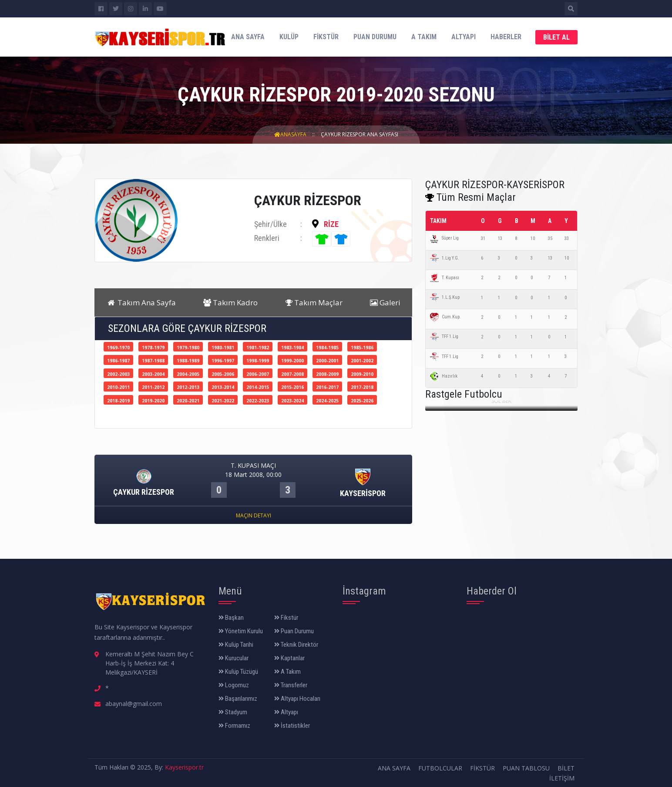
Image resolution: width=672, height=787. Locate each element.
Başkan (231, 618)
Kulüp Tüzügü (238, 672)
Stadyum (233, 712)
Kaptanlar (289, 658)
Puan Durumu (375, 37)
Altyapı (464, 37)
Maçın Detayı (254, 515)
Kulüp (289, 37)
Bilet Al (556, 37)
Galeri (385, 302)
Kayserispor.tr (184, 767)
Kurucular (234, 658)
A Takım (424, 37)
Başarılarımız (238, 699)
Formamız (234, 726)
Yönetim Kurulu (241, 631)
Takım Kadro (230, 302)
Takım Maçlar (314, 302)
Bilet (566, 768)
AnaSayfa (290, 134)
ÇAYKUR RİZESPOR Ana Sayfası (360, 134)
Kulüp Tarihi (236, 645)
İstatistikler (292, 726)
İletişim (562, 778)
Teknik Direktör (296, 645)
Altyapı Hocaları (297, 699)
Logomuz (234, 685)
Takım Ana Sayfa (141, 302)
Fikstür (326, 37)
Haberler (506, 37)
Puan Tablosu (526, 768)
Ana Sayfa (248, 37)
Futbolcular (440, 768)
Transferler (291, 685)
